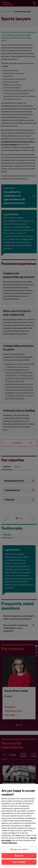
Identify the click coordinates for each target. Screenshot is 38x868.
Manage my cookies (19, 851)
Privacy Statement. (10, 845)
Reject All (19, 858)
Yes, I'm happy (19, 864)
